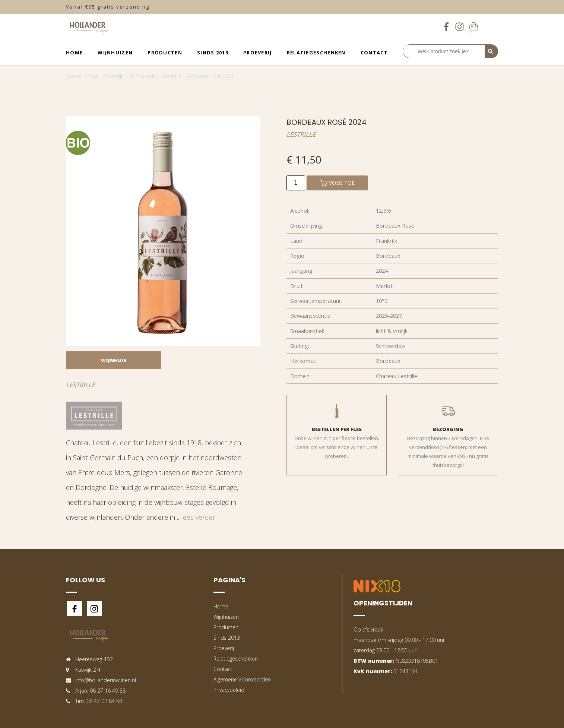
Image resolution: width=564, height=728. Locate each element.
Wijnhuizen (115, 53)
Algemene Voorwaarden (242, 679)
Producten (165, 53)
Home (74, 53)
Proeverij (258, 53)
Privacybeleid (229, 690)
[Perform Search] (491, 51)
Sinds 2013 (213, 53)
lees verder (198, 517)
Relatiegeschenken (316, 53)
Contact (374, 53)
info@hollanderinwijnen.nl (106, 680)
